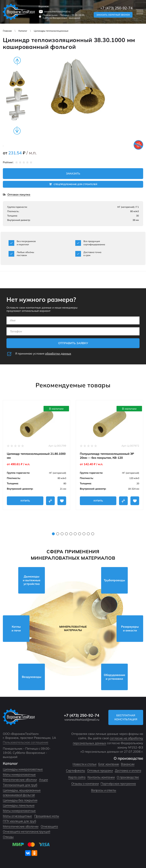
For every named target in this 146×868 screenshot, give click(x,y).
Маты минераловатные (19, 774)
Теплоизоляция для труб (20, 785)
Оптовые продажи (100, 770)
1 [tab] (53, 534)
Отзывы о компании (85, 784)
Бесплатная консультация (126, 717)
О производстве (128, 777)
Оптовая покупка (19, 195)
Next (17, 130)
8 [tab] (84, 534)
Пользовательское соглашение (26, 742)
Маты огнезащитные (17, 816)
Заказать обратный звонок (113, 15)
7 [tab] (80, 534)
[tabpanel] (36, 455)
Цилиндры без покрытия (20, 800)
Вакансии (128, 764)
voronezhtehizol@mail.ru (57, 11)
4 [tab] (66, 534)
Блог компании (109, 764)
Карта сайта (77, 777)
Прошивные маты (47, 816)
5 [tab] (71, 534)
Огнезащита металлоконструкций (27, 831)
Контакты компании (101, 777)
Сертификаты (76, 770)
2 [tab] (58, 534)
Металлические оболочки (21, 826)
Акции (43, 780)
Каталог (23, 31)
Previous (17, 61)
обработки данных (58, 354)
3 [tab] (62, 534)
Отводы (8, 837)
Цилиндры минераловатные (23, 769)
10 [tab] (93, 534)
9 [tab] (88, 534)
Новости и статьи (84, 764)
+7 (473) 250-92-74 (116, 8)
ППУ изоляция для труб (19, 821)
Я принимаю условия (43, 354)
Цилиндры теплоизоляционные (51, 31)
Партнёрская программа (118, 784)
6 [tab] (75, 534)
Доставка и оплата (128, 770)
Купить (25, 501)
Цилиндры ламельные (19, 805)
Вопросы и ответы (104, 790)
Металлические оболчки (20, 780)
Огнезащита (49, 826)
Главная (7, 31)
